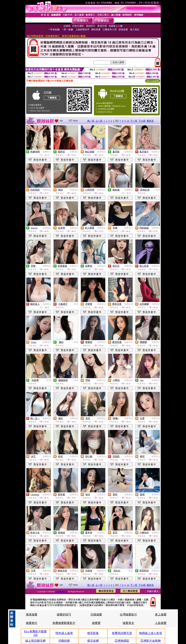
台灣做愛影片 (128, 614)
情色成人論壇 (64, 633)
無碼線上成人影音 (151, 633)
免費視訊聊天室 (122, 633)
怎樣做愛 (96, 614)
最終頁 (150, 121)
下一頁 (134, 121)
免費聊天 (47, 152)
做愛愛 (96, 623)
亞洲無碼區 (122, 641)
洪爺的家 (64, 641)
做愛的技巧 (64, 614)
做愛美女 (128, 623)
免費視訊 (74, 152)
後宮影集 (93, 633)
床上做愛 (161, 614)
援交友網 (93, 641)
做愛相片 (32, 623)
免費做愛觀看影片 (64, 623)
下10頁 (142, 121)
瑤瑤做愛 (32, 614)
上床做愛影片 (61, 591)
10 (128, 121)
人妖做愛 (161, 623)
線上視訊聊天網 (35, 641)
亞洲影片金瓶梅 (151, 641)
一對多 (157, 190)
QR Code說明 (153, 81)
